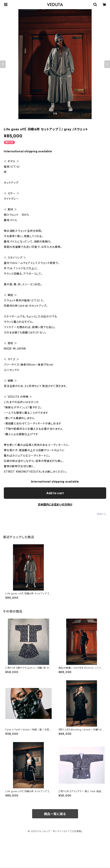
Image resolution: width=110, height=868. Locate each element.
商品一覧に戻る (55, 814)
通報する (101, 514)
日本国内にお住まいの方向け (55, 504)
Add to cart (55, 493)
